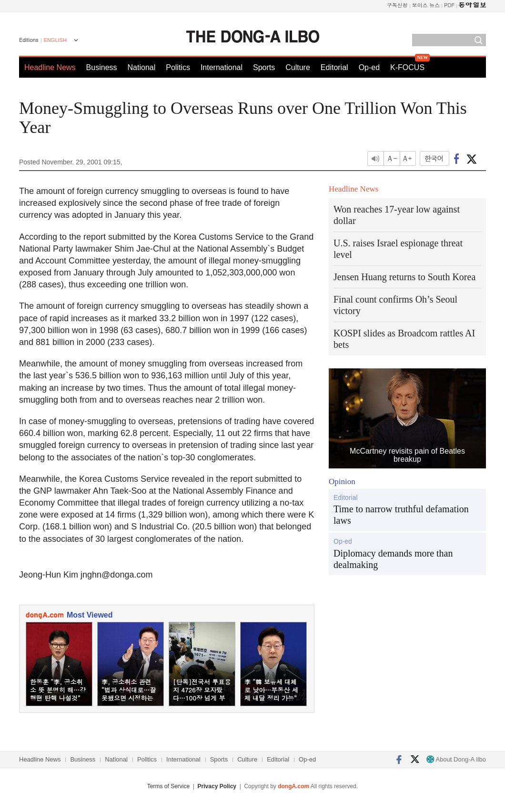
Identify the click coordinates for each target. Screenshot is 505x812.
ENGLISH (55, 40)
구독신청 (397, 5)
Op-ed (369, 67)
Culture (298, 67)
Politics (178, 67)
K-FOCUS (407, 67)
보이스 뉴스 (426, 5)
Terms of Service (168, 786)
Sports (264, 67)
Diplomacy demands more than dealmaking (393, 559)
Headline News (50, 67)
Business (102, 67)
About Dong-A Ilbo (456, 759)
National (142, 67)
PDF (449, 5)
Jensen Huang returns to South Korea (404, 277)
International (222, 67)
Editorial (334, 67)
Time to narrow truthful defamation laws (401, 515)
